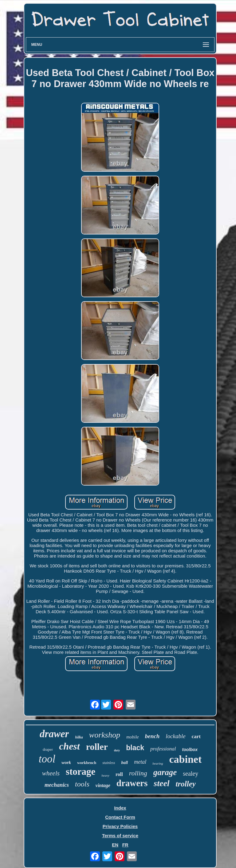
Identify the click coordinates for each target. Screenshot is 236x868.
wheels (51, 773)
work (66, 762)
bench (152, 736)
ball (124, 763)
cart (196, 736)
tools (82, 784)
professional (163, 749)
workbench (87, 763)
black (135, 748)
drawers (132, 783)
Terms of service (120, 836)
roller (97, 747)
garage (165, 772)
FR (125, 845)
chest (69, 746)
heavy (105, 775)
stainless (109, 763)
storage (81, 772)
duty (117, 750)
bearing (158, 763)
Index (120, 808)
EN (115, 845)
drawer (54, 734)
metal (140, 762)
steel (161, 783)
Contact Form (120, 817)
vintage (103, 785)
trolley (186, 784)
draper (48, 749)
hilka (79, 737)
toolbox (190, 750)
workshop (105, 735)
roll (119, 774)
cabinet (185, 759)
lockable (175, 736)
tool (47, 759)
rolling (138, 773)
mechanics (57, 785)
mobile (133, 737)
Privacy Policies (120, 826)
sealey (191, 774)
